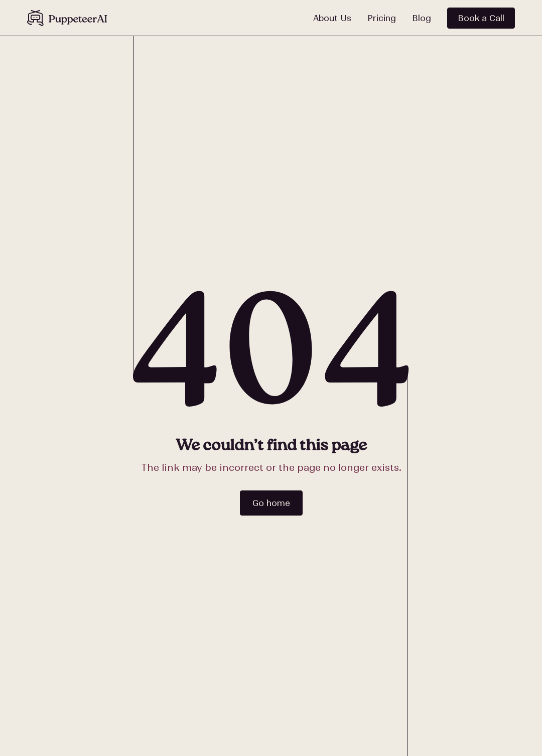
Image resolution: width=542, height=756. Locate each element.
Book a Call (481, 18)
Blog (422, 18)
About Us (332, 18)
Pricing (382, 18)
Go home (271, 503)
